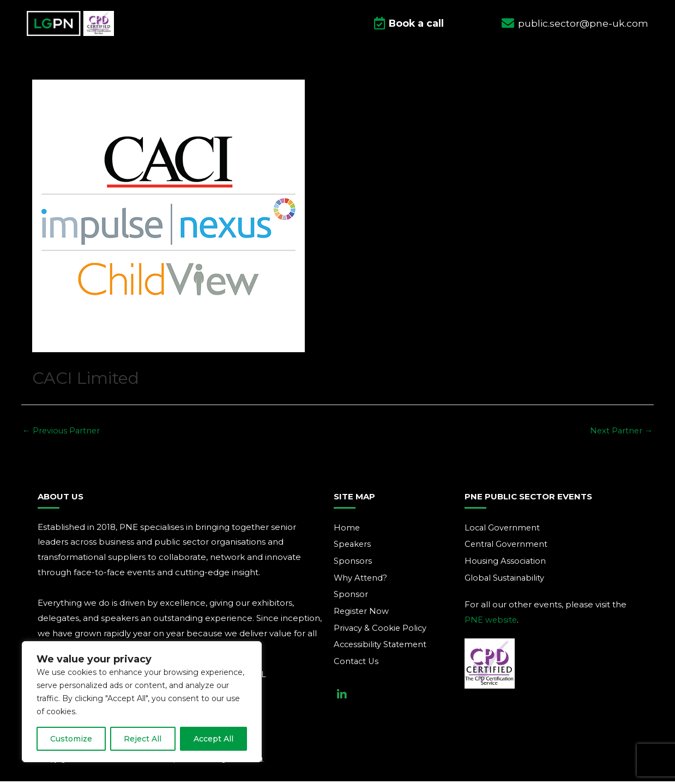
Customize (71, 739)
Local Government (503, 530)
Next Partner (620, 433)
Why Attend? (361, 581)
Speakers (353, 547)
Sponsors (353, 564)
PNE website (491, 623)
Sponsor (351, 598)
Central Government (507, 547)
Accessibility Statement (382, 649)
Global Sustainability (505, 581)
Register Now (362, 615)
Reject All (143, 739)
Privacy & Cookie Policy (381, 632)
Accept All (213, 739)
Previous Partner (62, 433)
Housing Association (506, 564)
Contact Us (357, 665)
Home (347, 530)
